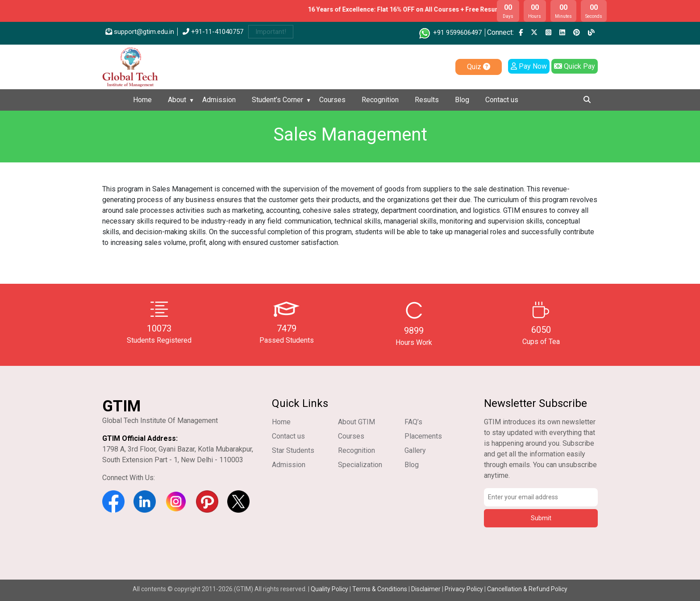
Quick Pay (575, 66)
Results (427, 100)
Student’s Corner (277, 100)
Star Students (293, 450)
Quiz (479, 67)
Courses (332, 100)
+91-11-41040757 (213, 32)
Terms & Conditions (380, 589)
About (177, 100)
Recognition (380, 100)
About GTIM (356, 422)
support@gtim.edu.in (140, 32)
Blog (462, 100)
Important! (271, 32)
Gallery (415, 450)
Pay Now (529, 66)
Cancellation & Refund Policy (527, 589)
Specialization (360, 465)
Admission (219, 100)
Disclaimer (426, 589)
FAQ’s (413, 422)
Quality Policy (330, 589)
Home (142, 100)
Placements (423, 436)
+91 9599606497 (450, 33)
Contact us (502, 100)
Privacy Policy (464, 589)
